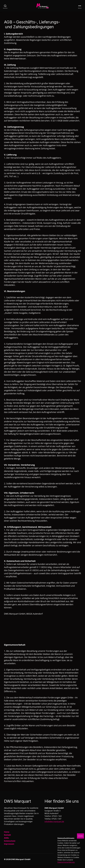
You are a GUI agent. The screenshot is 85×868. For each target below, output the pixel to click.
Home (7, 835)
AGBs (6, 841)
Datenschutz (10, 844)
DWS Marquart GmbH (21, 862)
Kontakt (7, 838)
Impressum (9, 847)
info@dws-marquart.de (54, 824)
